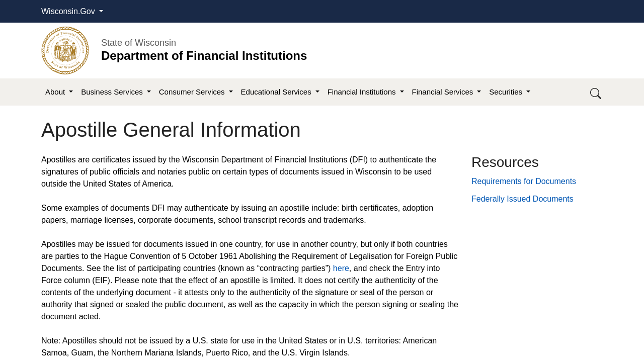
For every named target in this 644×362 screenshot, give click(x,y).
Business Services (113, 92)
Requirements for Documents (524, 181)
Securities (507, 92)
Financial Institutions (363, 92)
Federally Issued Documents (522, 199)
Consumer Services (193, 92)
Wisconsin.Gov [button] (69, 11)
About (56, 92)
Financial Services (444, 92)
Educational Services (277, 92)
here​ (341, 268)
